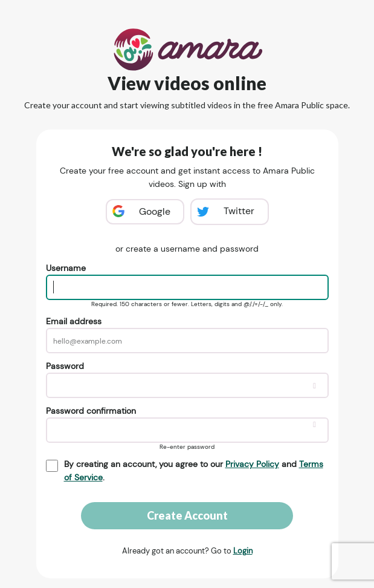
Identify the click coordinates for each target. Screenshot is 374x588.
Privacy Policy (252, 464)
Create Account (187, 515)
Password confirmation (91, 411)
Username (66, 268)
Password (65, 366)
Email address (74, 321)
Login (243, 551)
